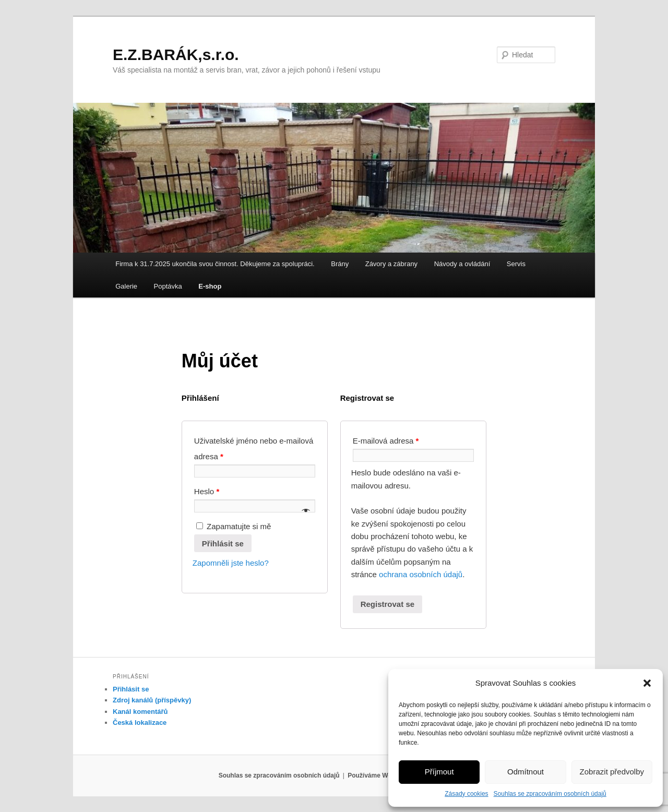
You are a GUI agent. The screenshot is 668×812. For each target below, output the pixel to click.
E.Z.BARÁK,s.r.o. (176, 55)
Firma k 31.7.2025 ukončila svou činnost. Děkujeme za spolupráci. (215, 264)
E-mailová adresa (386, 441)
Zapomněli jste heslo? (231, 563)
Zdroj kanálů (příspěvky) (152, 700)
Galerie (126, 286)
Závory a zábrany (391, 264)
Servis (516, 264)
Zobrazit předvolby (612, 772)
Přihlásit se (223, 544)
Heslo (207, 491)
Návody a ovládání (462, 264)
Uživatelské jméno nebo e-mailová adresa (254, 449)
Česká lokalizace (140, 723)
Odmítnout (526, 772)
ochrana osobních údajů (421, 574)
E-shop (210, 286)
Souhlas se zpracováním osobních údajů (550, 794)
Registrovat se (387, 604)
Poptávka (168, 286)
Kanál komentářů (140, 712)
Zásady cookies (466, 794)
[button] (647, 683)
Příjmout (439, 772)
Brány (340, 264)
